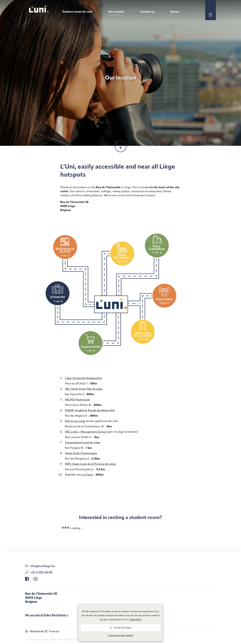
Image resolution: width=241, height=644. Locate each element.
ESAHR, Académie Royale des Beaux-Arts (90, 410)
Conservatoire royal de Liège (83, 442)
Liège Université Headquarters (83, 378)
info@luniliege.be (40, 566)
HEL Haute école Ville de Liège (84, 389)
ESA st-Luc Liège (75, 421)
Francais (52, 631)
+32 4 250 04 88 (39, 572)
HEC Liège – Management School (86, 432)
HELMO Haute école (77, 400)
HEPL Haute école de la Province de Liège (90, 464)
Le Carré (88, 475)
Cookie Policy (135, 620)
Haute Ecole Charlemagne (81, 453)
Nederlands (35, 631)
